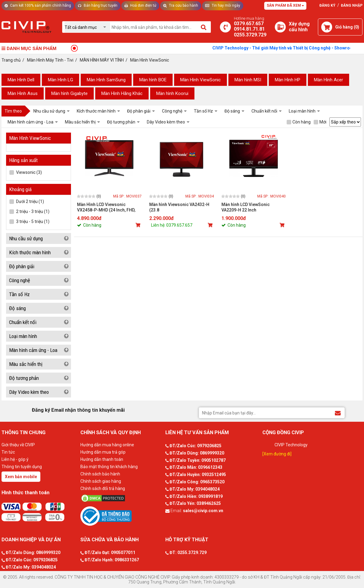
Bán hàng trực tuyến (98, 5)
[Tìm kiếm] (204, 27)
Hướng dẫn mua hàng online (107, 445)
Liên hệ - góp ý (15, 459)
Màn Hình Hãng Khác (122, 93)
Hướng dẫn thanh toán (102, 459)
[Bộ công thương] (121, 516)
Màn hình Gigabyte (69, 93)
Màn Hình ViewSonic (201, 80)
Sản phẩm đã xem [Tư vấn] (285, 5)
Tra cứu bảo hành (181, 5)
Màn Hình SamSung (106, 80)
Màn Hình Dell (21, 80)
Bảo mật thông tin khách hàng (109, 467)
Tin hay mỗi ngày (223, 5)
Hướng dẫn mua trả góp (103, 452)
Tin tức (8, 452)
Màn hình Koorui (172, 93)
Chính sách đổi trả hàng (103, 488)
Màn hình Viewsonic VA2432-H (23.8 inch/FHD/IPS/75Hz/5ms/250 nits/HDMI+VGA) (179, 207)
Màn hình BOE (153, 80)
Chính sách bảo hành (100, 474)
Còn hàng (299, 122)
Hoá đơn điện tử (140, 5)
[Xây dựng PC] (280, 27)
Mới (320, 122)
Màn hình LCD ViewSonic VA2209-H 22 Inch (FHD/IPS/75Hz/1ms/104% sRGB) (248, 207)
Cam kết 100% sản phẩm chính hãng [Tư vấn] (38, 5)
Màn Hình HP (288, 80)
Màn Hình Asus (23, 93)
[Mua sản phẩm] (139, 225)
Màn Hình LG (61, 80)
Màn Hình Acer (329, 80)
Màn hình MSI (248, 80)
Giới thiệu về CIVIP (18, 445)
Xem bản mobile (21, 477)
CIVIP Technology (291, 445)
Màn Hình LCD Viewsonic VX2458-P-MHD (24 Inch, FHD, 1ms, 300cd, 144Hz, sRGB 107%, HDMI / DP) (108, 207)
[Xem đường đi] (277, 454)
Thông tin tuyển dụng (22, 467)
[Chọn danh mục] (87, 27)
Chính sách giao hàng (101, 481)
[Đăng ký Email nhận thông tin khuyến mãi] (338, 412)
